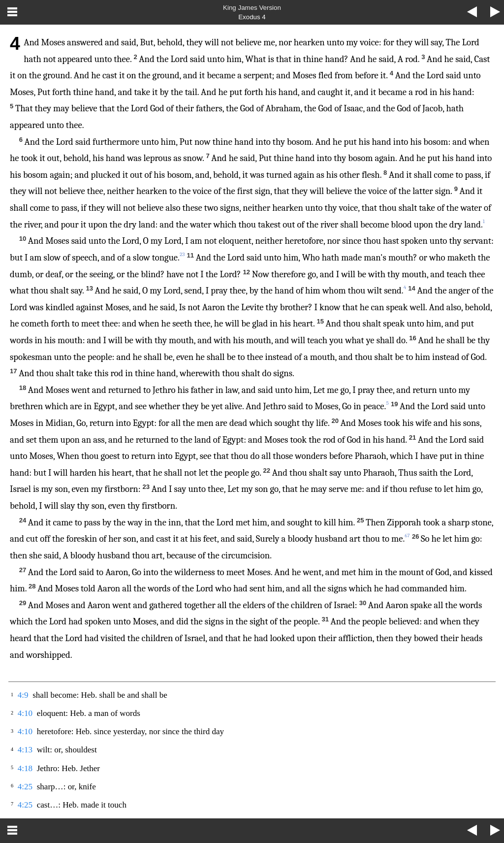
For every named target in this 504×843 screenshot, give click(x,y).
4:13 (25, 750)
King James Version (252, 8)
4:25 (25, 787)
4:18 (25, 768)
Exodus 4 (252, 17)
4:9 (23, 695)
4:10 (25, 713)
